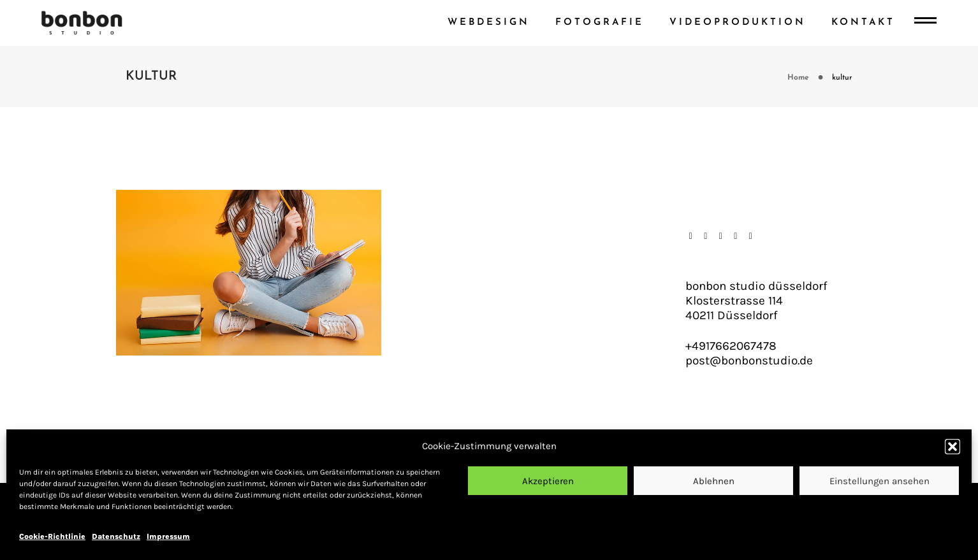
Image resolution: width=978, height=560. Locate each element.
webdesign (489, 23)
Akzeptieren (548, 481)
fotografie (600, 23)
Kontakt (863, 23)
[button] (952, 447)
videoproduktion (738, 23)
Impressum (168, 536)
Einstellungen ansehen (879, 481)
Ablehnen (714, 481)
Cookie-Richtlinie (52, 536)
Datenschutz (116, 536)
